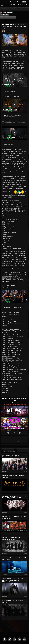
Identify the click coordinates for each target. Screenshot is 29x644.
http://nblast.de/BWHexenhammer (12, 202)
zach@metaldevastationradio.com (14, 404)
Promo (20, 399)
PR (18, 5)
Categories (10, 12)
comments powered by (14, 442)
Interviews (13, 399)
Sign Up (24, 2)
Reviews (5, 399)
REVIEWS (25, 8)
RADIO (16, 2)
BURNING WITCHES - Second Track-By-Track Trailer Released (8, 17)
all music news (5, 15)
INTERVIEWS (24, 5)
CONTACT (12, 5)
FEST (19, 8)
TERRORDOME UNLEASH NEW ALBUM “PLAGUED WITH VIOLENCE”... (13, 580)
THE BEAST (9, 30)
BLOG (11, 2)
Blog (5, 12)
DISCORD (13, 8)
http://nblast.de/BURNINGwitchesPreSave (14, 210)
